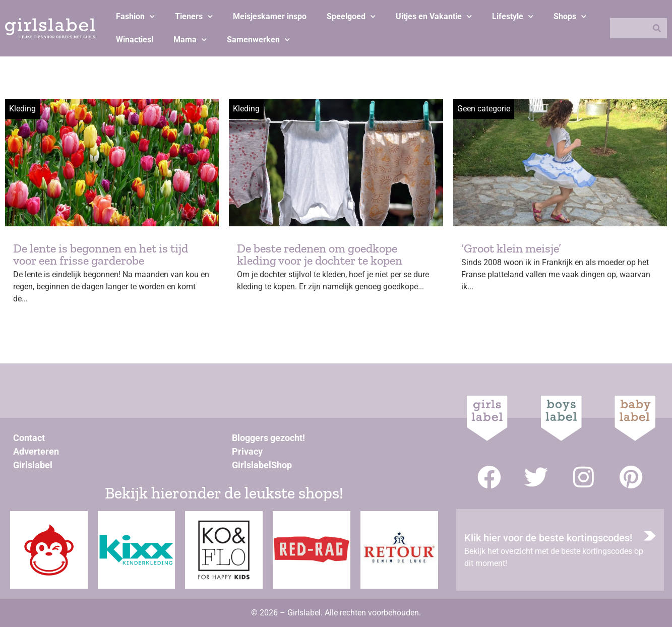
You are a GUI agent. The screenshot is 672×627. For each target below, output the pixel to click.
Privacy (247, 451)
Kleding (22, 109)
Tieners (194, 16)
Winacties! (135, 40)
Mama (190, 40)
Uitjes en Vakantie (434, 16)
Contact (29, 438)
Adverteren (36, 451)
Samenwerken (258, 40)
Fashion (135, 16)
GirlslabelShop (262, 465)
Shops (570, 16)
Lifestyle (513, 16)
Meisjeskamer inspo (270, 16)
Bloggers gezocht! (268, 438)
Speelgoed (351, 16)
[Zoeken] (657, 28)
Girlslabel (33, 465)
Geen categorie (484, 109)
